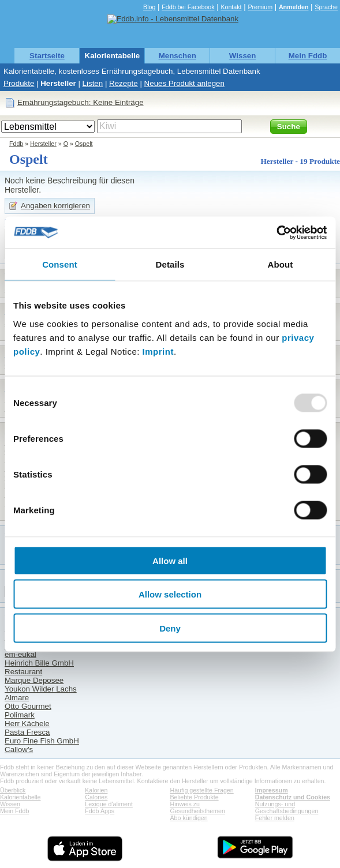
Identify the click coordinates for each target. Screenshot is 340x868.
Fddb (16, 144)
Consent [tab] (60, 264)
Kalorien (96, 790)
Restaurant (23, 672)
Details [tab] (170, 264)
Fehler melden (275, 818)
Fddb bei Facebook (188, 7)
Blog (149, 7)
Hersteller (58, 83)
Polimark (20, 715)
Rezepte (124, 83)
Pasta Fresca (27, 732)
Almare (17, 698)
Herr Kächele (27, 724)
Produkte (19, 83)
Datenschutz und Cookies (293, 797)
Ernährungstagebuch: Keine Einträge (81, 102)
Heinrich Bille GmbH (39, 663)
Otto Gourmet (28, 706)
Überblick (13, 790)
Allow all (170, 560)
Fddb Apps (100, 811)
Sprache (326, 7)
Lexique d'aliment (109, 804)
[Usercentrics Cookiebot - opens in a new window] (276, 232)
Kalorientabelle (113, 56)
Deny (170, 628)
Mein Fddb (308, 56)
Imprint (158, 351)
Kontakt (231, 7)
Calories (96, 797)
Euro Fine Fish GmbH (42, 741)
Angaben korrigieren (55, 206)
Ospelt (84, 144)
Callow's (19, 749)
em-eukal (20, 654)
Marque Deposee (34, 680)
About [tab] (281, 264)
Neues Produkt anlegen (184, 83)
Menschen (178, 56)
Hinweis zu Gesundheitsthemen (198, 807)
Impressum (272, 790)
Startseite (47, 56)
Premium (260, 7)
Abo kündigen (189, 818)
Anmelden (294, 7)
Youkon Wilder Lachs (41, 689)
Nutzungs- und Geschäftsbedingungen (287, 807)
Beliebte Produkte (195, 797)
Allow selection (170, 594)
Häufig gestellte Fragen (202, 790)
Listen (93, 83)
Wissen (243, 56)
